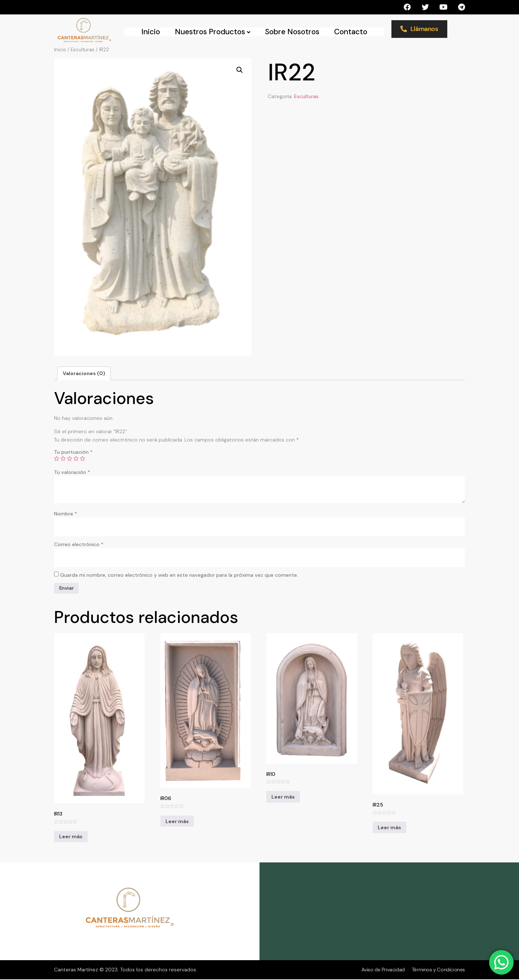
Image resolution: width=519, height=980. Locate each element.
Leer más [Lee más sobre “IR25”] (389, 829)
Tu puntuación (73, 452)
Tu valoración (72, 472)
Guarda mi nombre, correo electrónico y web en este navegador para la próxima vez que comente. (179, 576)
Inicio (151, 32)
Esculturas (83, 50)
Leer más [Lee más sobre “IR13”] (71, 838)
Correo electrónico (79, 545)
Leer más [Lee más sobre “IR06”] (177, 822)
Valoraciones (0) (84, 373)
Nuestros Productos (212, 32)
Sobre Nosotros (292, 32)
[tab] (84, 373)
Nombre (66, 514)
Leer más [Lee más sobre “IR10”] (283, 797)
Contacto (351, 32)
